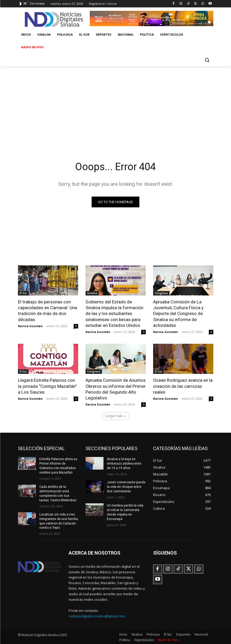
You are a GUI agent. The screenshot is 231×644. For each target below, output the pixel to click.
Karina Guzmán (30, 326)
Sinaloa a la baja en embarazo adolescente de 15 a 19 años (126, 463)
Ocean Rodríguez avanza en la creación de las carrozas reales (183, 386)
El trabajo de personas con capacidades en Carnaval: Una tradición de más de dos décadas (48, 311)
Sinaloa (92, 293)
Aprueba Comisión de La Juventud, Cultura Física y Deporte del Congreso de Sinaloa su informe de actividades (178, 313)
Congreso (161, 293)
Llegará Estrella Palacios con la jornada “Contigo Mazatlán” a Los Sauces (47, 386)
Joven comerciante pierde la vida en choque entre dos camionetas (126, 486)
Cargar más (116, 416)
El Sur (23, 293)
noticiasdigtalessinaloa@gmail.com (97, 615)
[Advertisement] (115, 106)
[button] (207, 60)
